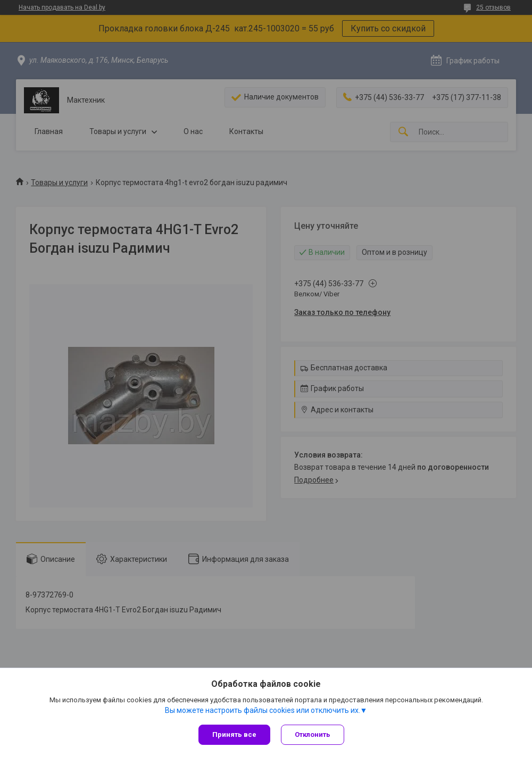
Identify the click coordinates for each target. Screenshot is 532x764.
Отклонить (313, 734)
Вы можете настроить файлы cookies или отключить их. (263, 710)
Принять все (234, 734)
